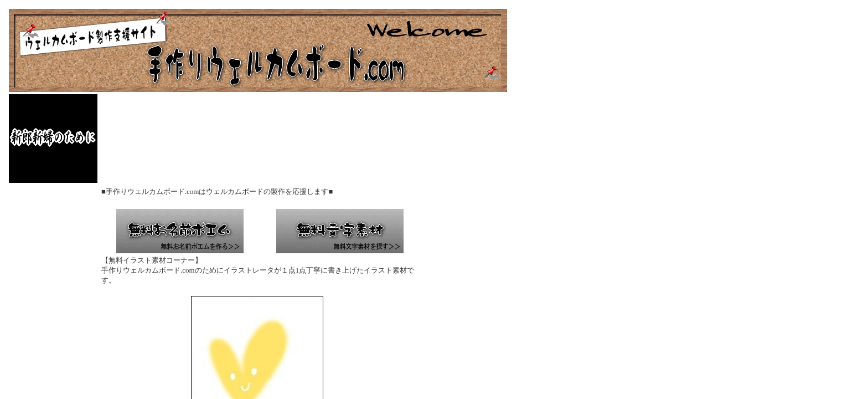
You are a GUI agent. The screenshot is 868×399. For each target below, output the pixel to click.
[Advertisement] (301, 139)
